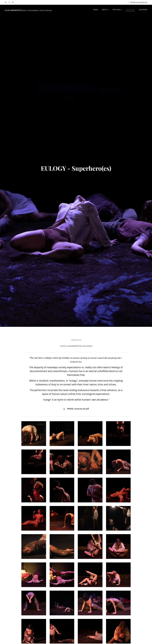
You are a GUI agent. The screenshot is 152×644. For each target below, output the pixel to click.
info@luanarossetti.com (139, 2)
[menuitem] (95, 10)
